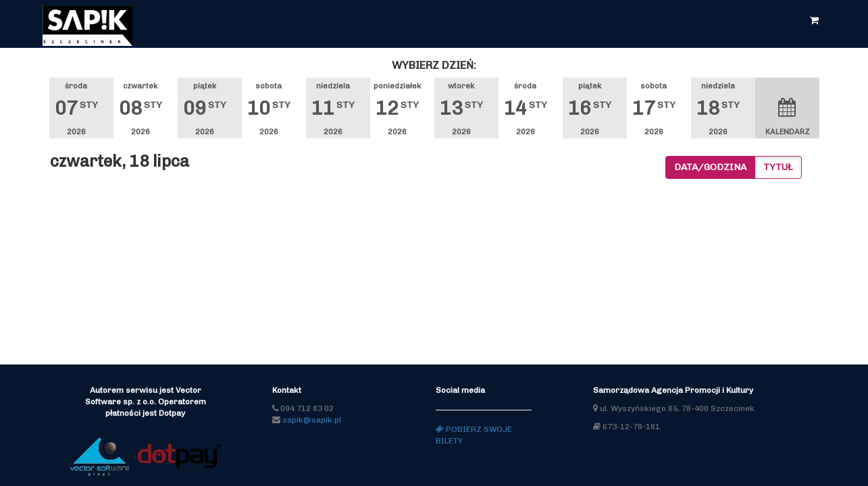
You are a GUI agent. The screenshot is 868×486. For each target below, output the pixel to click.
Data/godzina (710, 167)
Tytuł (778, 167)
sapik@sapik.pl (312, 420)
